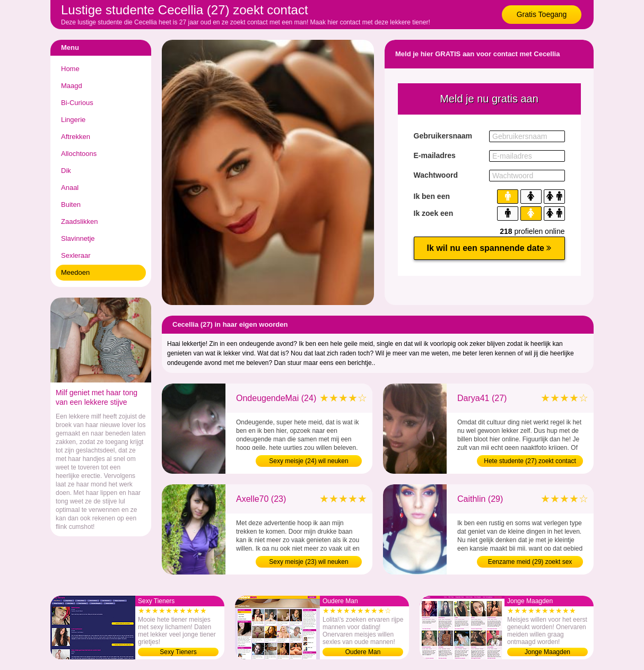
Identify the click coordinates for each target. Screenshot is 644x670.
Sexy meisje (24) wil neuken (308, 461)
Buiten (71, 205)
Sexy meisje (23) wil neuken (308, 562)
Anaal (70, 188)
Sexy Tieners (178, 652)
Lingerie (73, 120)
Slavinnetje (78, 238)
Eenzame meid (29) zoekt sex (530, 562)
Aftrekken (76, 137)
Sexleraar (76, 255)
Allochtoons (79, 154)
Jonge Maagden (547, 652)
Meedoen (75, 272)
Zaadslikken (79, 221)
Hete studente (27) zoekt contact (530, 461)
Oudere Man (363, 652)
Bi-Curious (77, 103)
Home (70, 69)
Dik (66, 171)
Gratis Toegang (542, 14)
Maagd (72, 86)
